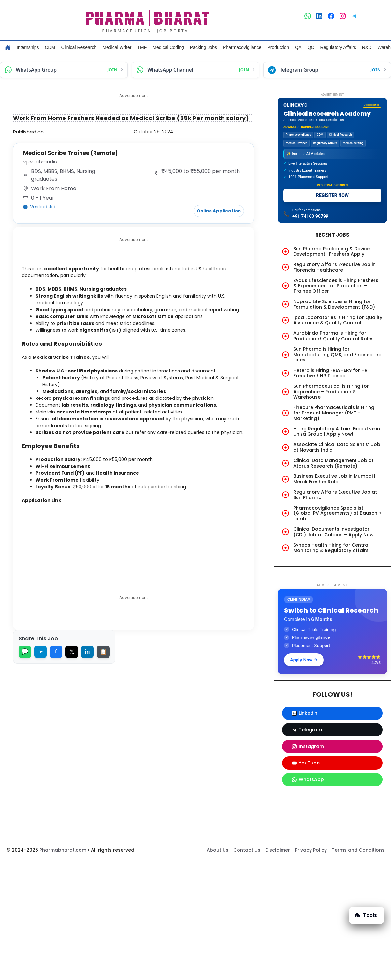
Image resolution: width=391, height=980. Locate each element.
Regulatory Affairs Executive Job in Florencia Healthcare (334, 267)
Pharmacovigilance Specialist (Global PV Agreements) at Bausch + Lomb (337, 513)
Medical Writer (117, 47)
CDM (50, 47)
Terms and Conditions (358, 850)
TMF (142, 47)
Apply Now (304, 660)
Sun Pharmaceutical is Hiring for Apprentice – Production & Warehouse (331, 392)
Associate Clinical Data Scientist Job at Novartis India (337, 447)
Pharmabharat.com (63, 850)
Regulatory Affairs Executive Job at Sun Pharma (335, 495)
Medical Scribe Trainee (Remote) (74, 153)
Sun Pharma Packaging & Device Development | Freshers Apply (332, 252)
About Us (217, 850)
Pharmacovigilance (242, 47)
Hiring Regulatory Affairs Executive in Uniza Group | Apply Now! (337, 432)
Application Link (47, 532)
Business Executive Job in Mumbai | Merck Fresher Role (334, 479)
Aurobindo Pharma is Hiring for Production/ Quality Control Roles (333, 336)
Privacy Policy (311, 850)
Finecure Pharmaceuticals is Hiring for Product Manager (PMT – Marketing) (334, 413)
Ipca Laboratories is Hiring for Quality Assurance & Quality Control (338, 320)
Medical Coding (168, 47)
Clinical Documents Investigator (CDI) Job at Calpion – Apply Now (333, 532)
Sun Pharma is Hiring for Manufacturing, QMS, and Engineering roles (337, 355)
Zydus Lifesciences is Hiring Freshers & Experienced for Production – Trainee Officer (336, 286)
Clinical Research (79, 47)
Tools (363, 910)
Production (278, 47)
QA (298, 47)
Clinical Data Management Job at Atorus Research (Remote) (333, 463)
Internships (28, 47)
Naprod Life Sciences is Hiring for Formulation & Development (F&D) (334, 304)
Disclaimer (278, 850)
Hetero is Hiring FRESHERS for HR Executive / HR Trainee (330, 373)
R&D (367, 47)
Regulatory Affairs (338, 47)
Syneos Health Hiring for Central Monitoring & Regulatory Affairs (331, 548)
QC (311, 47)
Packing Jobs (203, 47)
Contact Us (247, 850)
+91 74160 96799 (310, 216)
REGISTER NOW (332, 195)
